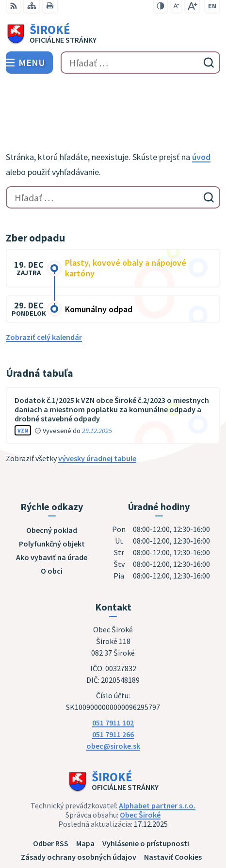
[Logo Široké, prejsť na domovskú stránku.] (113, 34)
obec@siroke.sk (113, 700)
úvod (201, 112)
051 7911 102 (113, 677)
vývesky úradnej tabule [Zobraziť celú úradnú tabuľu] (97, 413)
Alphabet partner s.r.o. (157, 760)
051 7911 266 (113, 689)
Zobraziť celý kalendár (44, 292)
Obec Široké (140, 769)
